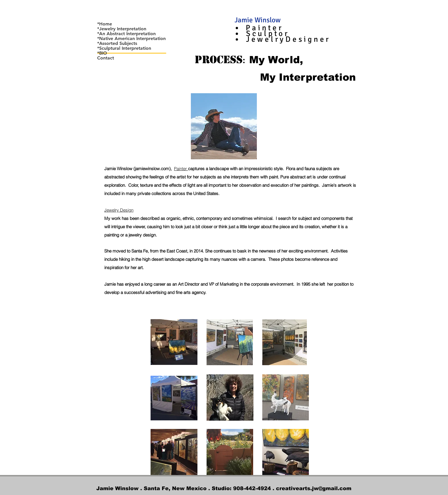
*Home (105, 24)
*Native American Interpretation (131, 39)
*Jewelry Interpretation (122, 29)
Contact (106, 58)
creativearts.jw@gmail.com (314, 488)
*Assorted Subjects (117, 43)
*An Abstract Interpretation (126, 34)
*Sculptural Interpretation (124, 48)
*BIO (102, 53)
